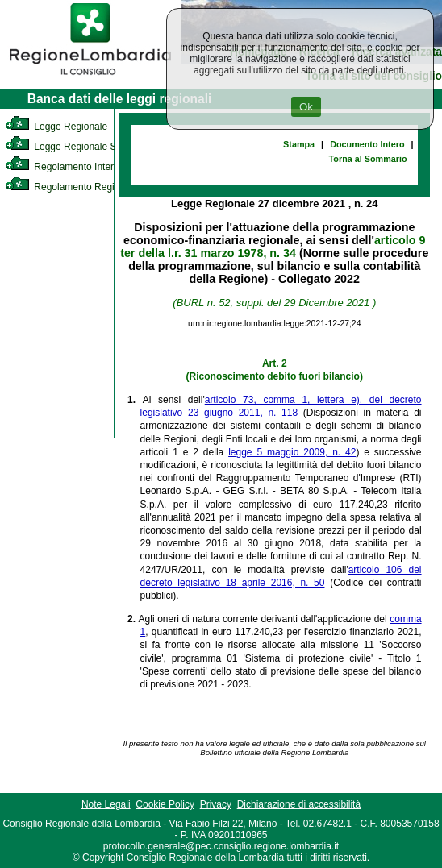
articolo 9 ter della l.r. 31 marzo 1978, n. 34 (273, 247)
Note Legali (106, 804)
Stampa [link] (299, 144)
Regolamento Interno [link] (65, 167)
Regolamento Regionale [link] (71, 187)
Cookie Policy (165, 804)
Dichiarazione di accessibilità (299, 804)
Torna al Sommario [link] (368, 159)
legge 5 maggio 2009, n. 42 (292, 452)
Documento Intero (367, 144)
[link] (90, 77)
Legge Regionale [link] (56, 127)
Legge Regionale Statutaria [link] (78, 147)
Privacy (216, 804)
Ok (306, 107)
